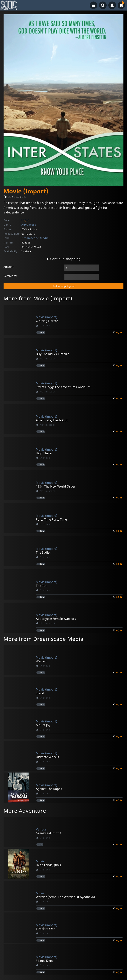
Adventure (29, 225)
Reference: (10, 276)
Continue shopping (63, 259)
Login (25, 220)
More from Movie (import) (38, 298)
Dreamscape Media (35, 238)
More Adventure (25, 811)
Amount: (9, 267)
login (119, 332)
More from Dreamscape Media (44, 639)
